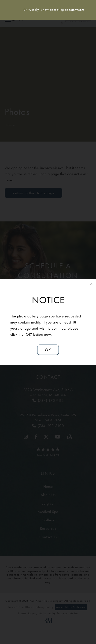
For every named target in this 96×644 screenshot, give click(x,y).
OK (48, 350)
